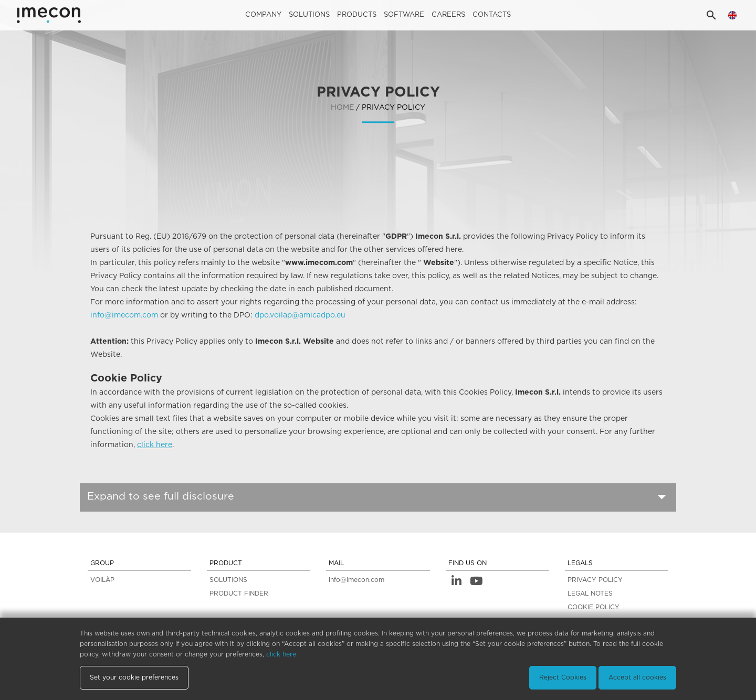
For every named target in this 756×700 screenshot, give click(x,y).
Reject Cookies (563, 677)
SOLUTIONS (228, 580)
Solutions (309, 15)
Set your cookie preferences (134, 677)
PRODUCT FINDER (239, 593)
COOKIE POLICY (594, 607)
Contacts (492, 15)
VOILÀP (102, 580)
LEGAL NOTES (590, 593)
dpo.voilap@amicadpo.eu (300, 315)
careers (448, 15)
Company (263, 15)
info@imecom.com (124, 315)
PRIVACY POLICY (595, 580)
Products (357, 15)
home (342, 108)
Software (404, 15)
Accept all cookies (637, 677)
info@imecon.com (356, 580)
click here (155, 445)
